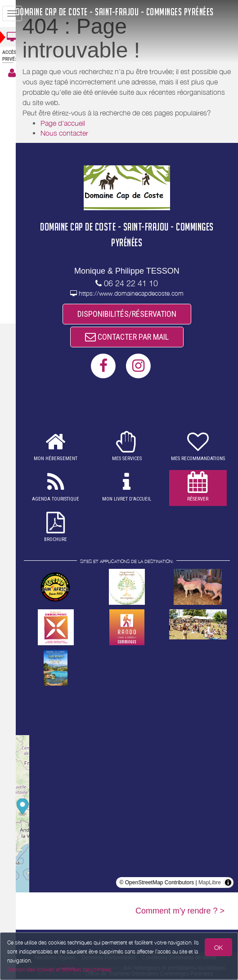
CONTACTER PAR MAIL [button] (131, 338)
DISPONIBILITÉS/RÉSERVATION (131, 314)
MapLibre (210, 884)
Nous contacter (72, 133)
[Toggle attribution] (228, 884)
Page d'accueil (71, 123)
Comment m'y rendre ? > (180, 912)
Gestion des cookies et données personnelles (59, 969)
